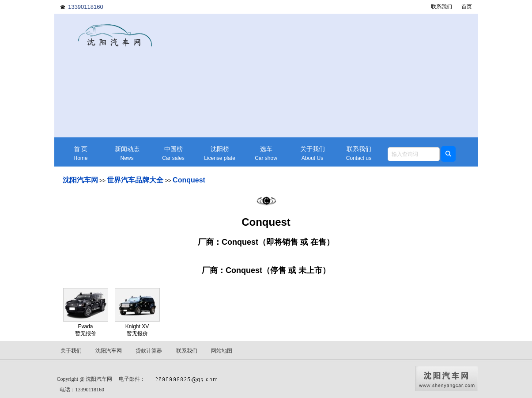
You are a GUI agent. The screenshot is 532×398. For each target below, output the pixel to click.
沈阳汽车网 (80, 180)
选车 (266, 154)
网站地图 (222, 351)
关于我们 (313, 154)
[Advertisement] (335, 76)
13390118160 (86, 7)
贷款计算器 (149, 351)
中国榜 (174, 154)
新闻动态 (127, 154)
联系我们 (441, 7)
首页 (467, 7)
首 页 (81, 154)
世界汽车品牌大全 (135, 180)
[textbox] (414, 154)
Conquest (189, 180)
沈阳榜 (220, 154)
